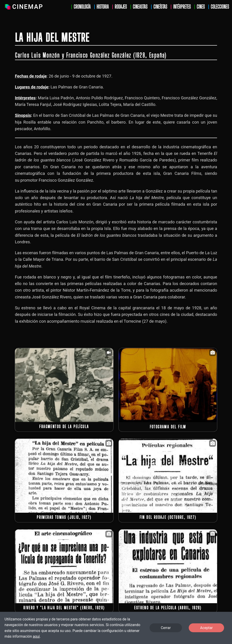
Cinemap (23, 7)
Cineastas (140, 7)
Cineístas (160, 7)
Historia (103, 7)
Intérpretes (182, 7)
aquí (36, 636)
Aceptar (206, 628)
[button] (64, 385)
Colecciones (220, 7)
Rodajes (121, 7)
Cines (201, 7)
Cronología (82, 7)
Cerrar (166, 628)
